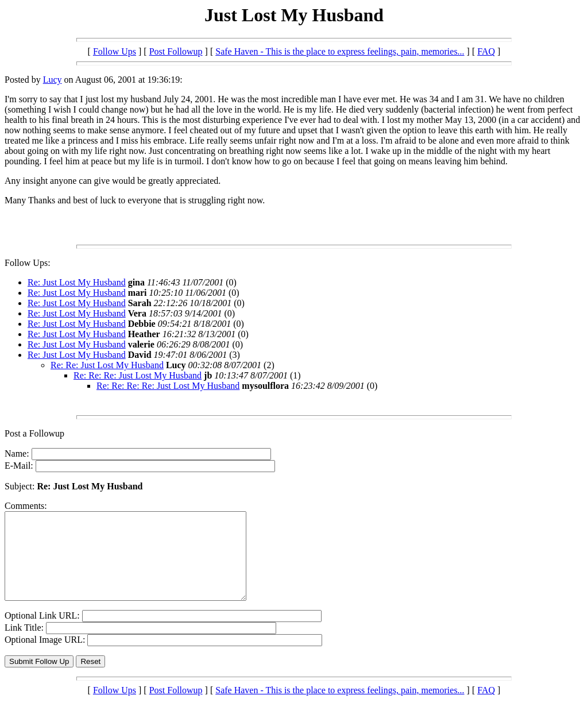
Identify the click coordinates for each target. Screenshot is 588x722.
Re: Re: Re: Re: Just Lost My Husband (168, 386)
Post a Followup (34, 433)
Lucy (53, 80)
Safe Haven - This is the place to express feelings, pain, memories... (340, 51)
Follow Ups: (28, 263)
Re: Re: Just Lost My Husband (107, 365)
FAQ (486, 51)
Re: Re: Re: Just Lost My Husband (138, 375)
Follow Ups (115, 51)
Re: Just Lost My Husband (77, 282)
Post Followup (176, 51)
